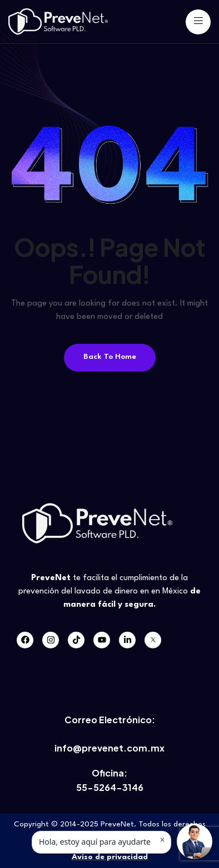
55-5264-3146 (110, 787)
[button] (195, 841)
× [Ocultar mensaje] (162, 840)
